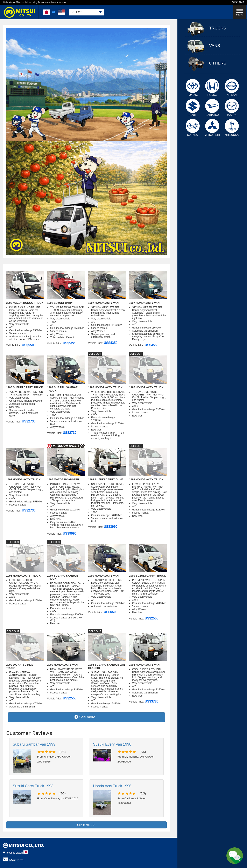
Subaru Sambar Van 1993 (34, 744)
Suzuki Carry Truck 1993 (33, 786)
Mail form (13, 860)
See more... (86, 717)
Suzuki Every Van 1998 (112, 744)
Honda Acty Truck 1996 (112, 786)
